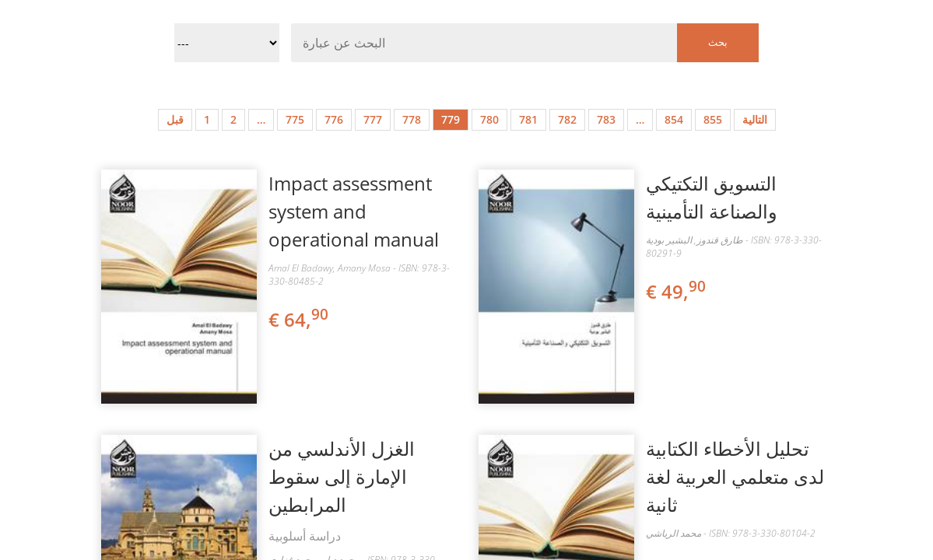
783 (606, 119)
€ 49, (677, 291)
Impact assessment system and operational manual (354, 211)
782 (567, 119)
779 (451, 119)
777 (373, 119)
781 (528, 119)
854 (674, 119)
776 (334, 119)
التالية (755, 119)
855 (713, 119)
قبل (175, 119)
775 (295, 119)
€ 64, (300, 319)
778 (412, 119)
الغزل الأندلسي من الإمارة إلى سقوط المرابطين (342, 476)
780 (489, 119)
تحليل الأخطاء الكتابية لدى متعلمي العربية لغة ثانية (735, 476)
